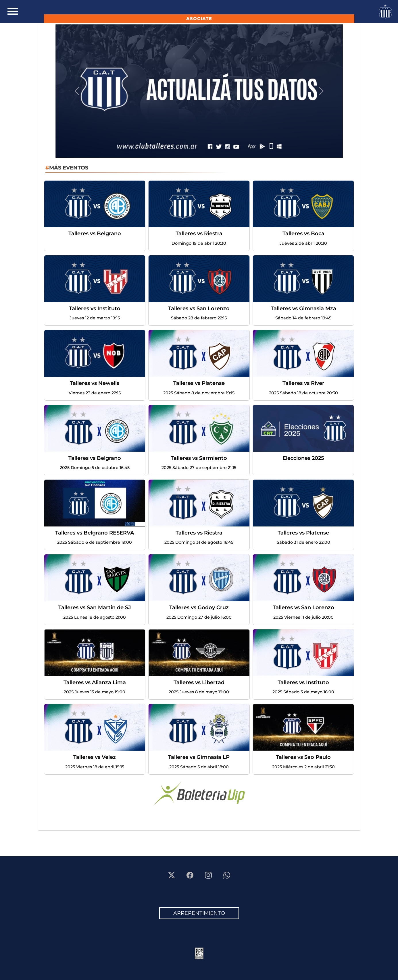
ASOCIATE (199, 19)
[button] (77, 91)
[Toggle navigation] (13, 11)
